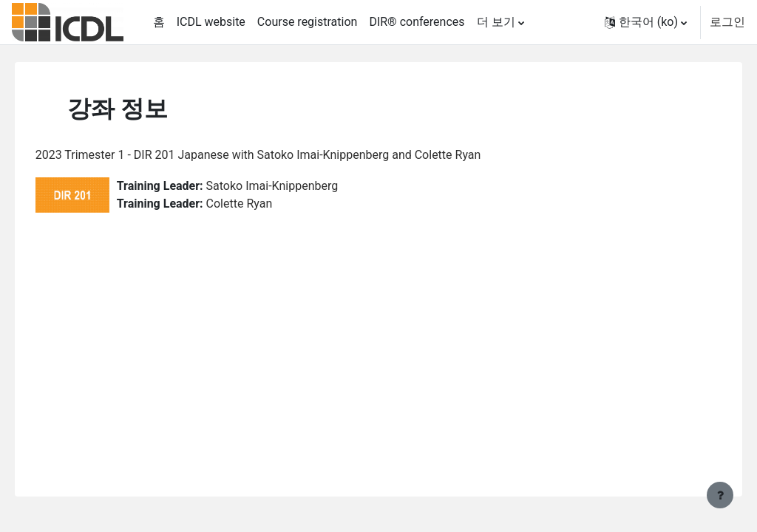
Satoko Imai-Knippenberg (293, 186)
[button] (646, 22)
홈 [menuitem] (159, 22)
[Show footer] (720, 495)
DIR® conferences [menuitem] (417, 22)
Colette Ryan (260, 204)
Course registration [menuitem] (308, 22)
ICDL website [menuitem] (211, 22)
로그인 (727, 22)
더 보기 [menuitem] (496, 22)
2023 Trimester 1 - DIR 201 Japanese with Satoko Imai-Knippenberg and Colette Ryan (279, 155)
